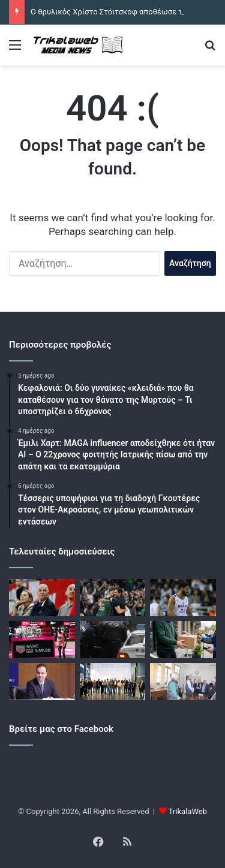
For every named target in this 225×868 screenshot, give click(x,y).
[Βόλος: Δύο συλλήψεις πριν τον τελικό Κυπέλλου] (113, 640)
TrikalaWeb (188, 811)
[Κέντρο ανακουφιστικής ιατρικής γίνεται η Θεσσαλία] (113, 682)
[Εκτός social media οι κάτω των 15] (42, 682)
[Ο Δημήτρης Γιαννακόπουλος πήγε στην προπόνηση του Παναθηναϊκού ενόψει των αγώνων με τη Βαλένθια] (113, 598)
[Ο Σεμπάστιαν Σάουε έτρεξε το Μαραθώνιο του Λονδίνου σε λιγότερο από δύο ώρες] (42, 640)
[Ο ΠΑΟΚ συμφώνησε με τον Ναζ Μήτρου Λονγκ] (183, 598)
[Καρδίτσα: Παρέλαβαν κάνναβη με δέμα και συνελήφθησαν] (183, 640)
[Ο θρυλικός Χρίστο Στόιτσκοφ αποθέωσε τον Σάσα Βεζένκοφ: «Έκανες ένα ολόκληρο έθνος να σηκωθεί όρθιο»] (42, 598)
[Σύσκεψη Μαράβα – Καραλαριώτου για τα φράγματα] (183, 682)
